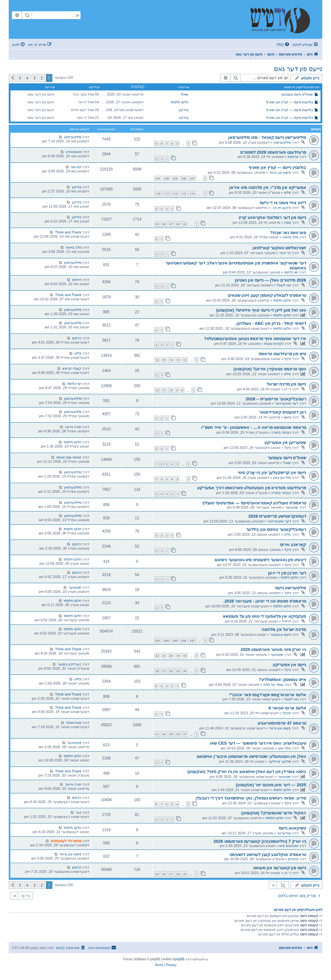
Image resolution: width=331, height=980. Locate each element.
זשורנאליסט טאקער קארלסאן (279, 248)
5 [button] (20, 78)
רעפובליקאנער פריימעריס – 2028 (276, 399)
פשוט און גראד (280, 172)
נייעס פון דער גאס (298, 69)
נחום (288, 417)
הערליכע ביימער (69, 664)
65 (185, 224)
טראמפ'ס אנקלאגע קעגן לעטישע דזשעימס (268, 855)
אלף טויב (284, 748)
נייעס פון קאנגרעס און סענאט (280, 868)
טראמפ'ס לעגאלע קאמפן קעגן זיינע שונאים (267, 295)
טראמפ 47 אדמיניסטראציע (282, 723)
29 (157, 874)
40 (164, 734)
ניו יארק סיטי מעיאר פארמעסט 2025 (273, 650)
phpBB (179, 959)
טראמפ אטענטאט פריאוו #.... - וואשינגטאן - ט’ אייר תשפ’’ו (254, 427)
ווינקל (287, 713)
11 (164, 390)
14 (171, 360)
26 (171, 671)
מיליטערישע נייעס (291, 588)
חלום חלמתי (180, 102)
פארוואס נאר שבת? (288, 233)
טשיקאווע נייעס (292, 828)
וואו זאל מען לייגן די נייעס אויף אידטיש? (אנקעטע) (261, 310)
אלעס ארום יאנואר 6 (287, 708)
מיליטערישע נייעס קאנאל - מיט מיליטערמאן (267, 137)
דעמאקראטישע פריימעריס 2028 (277, 516)
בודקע (184, 110)
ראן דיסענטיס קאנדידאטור (283, 412)
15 (164, 360)
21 (164, 656)
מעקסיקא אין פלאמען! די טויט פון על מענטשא (264, 616)
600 (167, 640)
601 (158, 640)
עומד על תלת (273, 685)
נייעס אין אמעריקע (289, 665)
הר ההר (285, 253)
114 (192, 194)
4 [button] (27, 78)
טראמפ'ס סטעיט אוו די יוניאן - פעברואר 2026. (265, 601)
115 (184, 194)
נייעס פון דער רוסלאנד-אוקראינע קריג (272, 217)
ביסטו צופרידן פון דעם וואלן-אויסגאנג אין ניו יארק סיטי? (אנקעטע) (247, 772)
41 (157, 734)
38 (178, 734)
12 (185, 360)
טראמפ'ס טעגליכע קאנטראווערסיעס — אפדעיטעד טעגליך (254, 503)
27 (164, 671)
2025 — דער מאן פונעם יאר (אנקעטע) (271, 785)
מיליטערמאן (282, 142)
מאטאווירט (74, 152)
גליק (288, 534)
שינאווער (292, 507)
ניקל (288, 359)
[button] (12, 78)
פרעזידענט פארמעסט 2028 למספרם (273, 152)
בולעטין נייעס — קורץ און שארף (289, 102)
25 (178, 671)
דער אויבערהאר (287, 403)
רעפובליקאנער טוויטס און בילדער (276, 529)
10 (171, 390)
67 (171, 224)
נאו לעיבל (284, 285)
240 (167, 178)
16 (157, 360)
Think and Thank (68, 232)
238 (184, 178)
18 (185, 656)
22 (157, 656)
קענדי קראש (72, 368)
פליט (287, 192)
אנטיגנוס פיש (289, 846)
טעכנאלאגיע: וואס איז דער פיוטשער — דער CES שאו (258, 743)
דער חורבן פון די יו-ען (287, 573)
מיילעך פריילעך (280, 761)
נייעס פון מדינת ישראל (286, 384)
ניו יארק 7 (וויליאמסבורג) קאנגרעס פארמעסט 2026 (260, 841)
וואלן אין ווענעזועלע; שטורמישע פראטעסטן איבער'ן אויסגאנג (251, 756)
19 (178, 656)
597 (192, 640)
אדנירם (293, 859)
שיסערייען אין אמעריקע (285, 443)
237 (192, 178)
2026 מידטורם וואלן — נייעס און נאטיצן (270, 280)
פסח (288, 222)
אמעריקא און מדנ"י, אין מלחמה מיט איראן (268, 187)
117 (167, 194)
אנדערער (284, 833)
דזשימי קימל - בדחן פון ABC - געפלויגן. (271, 323)
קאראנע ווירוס (293, 545)
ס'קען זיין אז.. (281, 208)
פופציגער (74, 743)
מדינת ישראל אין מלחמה (284, 629)
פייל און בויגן (282, 478)
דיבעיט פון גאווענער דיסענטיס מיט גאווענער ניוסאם (260, 560)
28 (157, 671)
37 (185, 734)
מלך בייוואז (290, 237)
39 (171, 734)
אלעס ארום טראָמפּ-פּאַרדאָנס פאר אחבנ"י (268, 695)
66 (178, 224)
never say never (69, 457)
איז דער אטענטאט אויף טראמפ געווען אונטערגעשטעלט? (255, 339)
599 (175, 640)
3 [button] (34, 78)
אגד (79, 812)
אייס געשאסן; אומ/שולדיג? (283, 680)
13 (178, 360)
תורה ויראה (73, 427)
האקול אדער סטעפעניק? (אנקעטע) (274, 813)
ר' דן (288, 389)
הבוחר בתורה (281, 432)
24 (185, 671)
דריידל (286, 621)
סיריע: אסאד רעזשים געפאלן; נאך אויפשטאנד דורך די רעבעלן (251, 798)
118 (158, 194)
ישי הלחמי (291, 272)
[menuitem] (283, 45)
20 (171, 656)
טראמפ (293, 157)
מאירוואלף (74, 723)
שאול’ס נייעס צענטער (297, 94)
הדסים (77, 280)
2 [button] (42, 78)
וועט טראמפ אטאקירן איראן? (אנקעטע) (270, 369)
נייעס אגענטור (281, 634)
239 (175, 178)
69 (157, 224)
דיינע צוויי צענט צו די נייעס (283, 203)
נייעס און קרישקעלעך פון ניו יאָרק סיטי (272, 473)
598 (184, 640)
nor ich (76, 167)
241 (158, 178)
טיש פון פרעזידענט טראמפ (282, 354)
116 (175, 194)
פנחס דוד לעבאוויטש (66, 841)
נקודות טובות (274, 344)
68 (164, 224)
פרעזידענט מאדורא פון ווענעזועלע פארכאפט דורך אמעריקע (252, 488)
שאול (185, 94)
